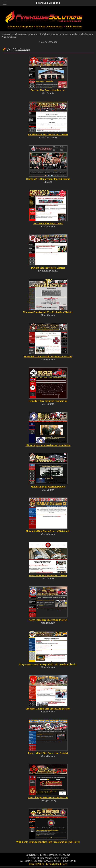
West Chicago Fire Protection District (48, 798)
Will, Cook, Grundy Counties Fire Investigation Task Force (48, 842)
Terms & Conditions (56, 864)
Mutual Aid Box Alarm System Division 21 (48, 531)
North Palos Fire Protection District (48, 620)
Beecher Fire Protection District (48, 90)
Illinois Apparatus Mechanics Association (48, 445)
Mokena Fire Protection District (48, 487)
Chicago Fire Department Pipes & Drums (48, 179)
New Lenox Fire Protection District (48, 576)
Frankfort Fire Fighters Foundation (48, 401)
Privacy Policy (36, 864)
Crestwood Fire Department (48, 223)
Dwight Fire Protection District (48, 268)
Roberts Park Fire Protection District (48, 753)
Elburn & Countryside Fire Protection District (48, 312)
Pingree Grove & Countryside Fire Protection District (48, 664)
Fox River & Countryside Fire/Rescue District (48, 357)
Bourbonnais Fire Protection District (48, 135)
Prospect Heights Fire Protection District (48, 709)
